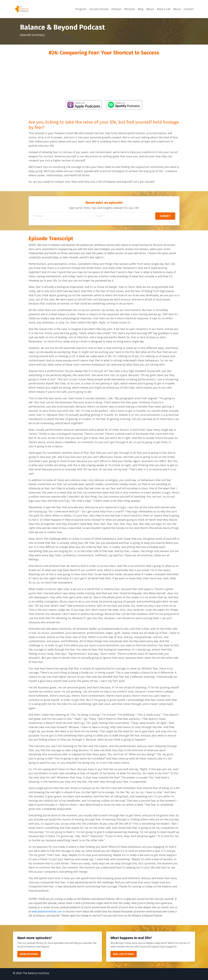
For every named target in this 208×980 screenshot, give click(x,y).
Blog (141, 9)
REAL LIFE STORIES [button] (124, 956)
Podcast (116, 9)
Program (81, 9)
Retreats (130, 9)
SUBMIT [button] (165, 216)
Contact (189, 9)
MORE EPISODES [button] (29, 956)
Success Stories (99, 9)
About (150, 9)
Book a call (164, 9)
